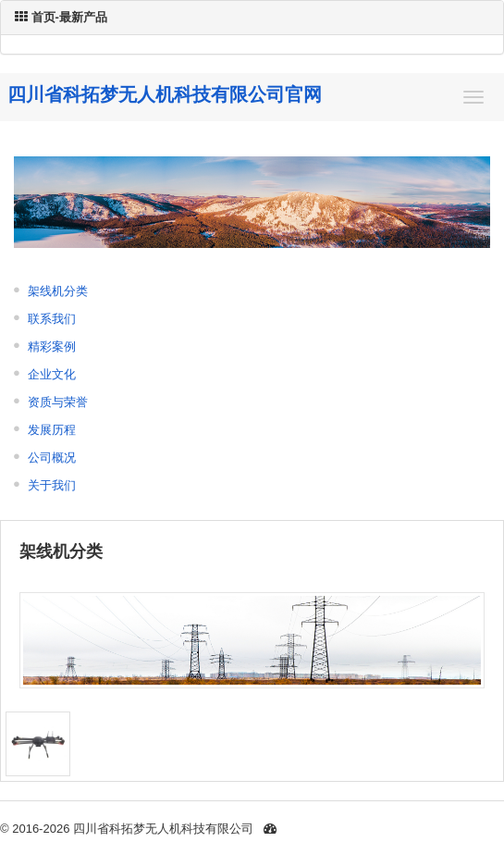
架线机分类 (58, 291)
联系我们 (52, 319)
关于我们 (52, 485)
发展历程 (52, 430)
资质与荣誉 (58, 402)
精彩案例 (52, 347)
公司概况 (52, 458)
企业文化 (52, 374)
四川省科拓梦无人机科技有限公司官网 (165, 94)
